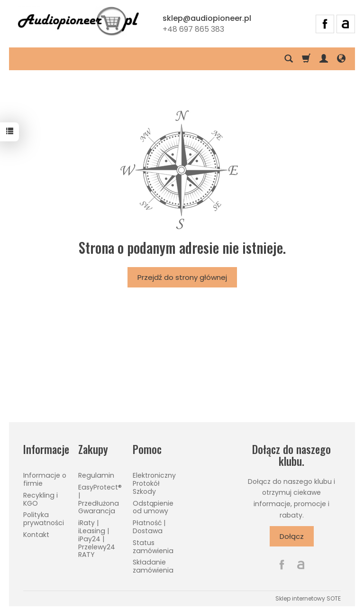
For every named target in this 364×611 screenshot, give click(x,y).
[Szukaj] (289, 59)
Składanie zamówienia (153, 566)
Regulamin (96, 475)
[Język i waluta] (341, 59)
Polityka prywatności (44, 519)
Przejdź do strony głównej (182, 277)
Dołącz (292, 536)
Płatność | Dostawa (149, 527)
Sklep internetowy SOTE (308, 598)
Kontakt (36, 535)
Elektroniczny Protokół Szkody (154, 483)
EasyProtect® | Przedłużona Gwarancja (100, 499)
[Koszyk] (306, 59)
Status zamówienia (153, 547)
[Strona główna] (78, 22)
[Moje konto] (324, 59)
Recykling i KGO (41, 499)
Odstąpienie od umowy (153, 507)
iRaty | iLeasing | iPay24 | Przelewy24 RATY (97, 539)
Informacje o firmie (45, 479)
